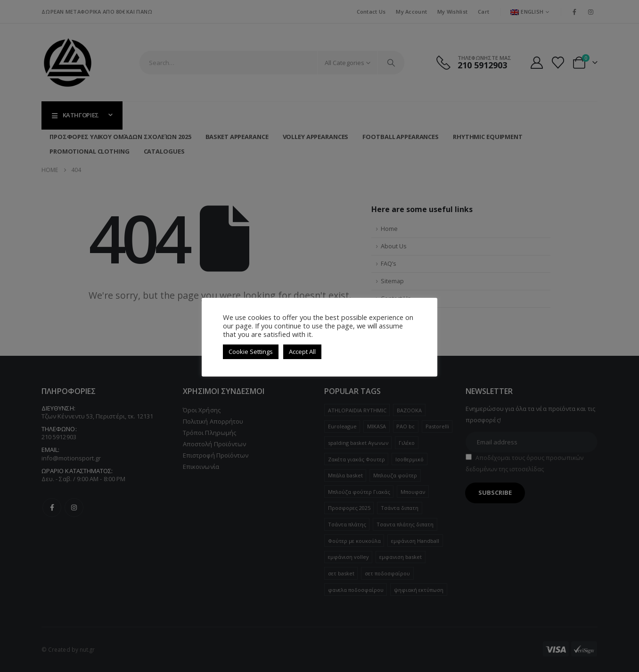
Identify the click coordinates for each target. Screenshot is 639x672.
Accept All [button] (302, 352)
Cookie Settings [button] (251, 352)
